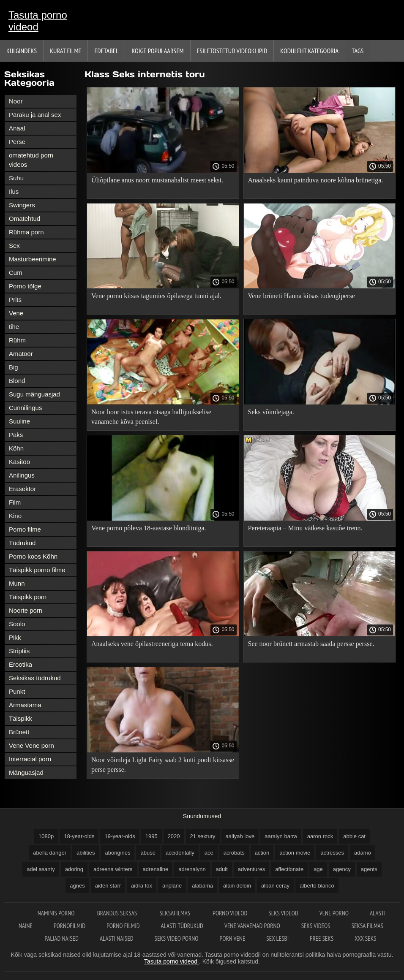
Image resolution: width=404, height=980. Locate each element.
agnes (77, 886)
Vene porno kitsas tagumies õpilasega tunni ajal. (156, 296)
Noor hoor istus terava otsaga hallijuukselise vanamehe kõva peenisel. (151, 417)
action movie (295, 853)
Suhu (16, 178)
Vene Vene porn (31, 745)
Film (15, 502)
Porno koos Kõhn (33, 556)
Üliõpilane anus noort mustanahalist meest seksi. (157, 180)
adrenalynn (192, 869)
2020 (174, 836)
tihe (14, 327)
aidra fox (142, 886)
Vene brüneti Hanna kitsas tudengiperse (302, 296)
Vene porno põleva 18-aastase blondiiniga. (149, 528)
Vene (16, 313)
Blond (17, 381)
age (318, 869)
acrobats (234, 853)
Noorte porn (26, 610)
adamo (363, 853)
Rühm (17, 340)
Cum (16, 273)
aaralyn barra (281, 836)
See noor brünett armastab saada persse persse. (311, 644)
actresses (332, 853)
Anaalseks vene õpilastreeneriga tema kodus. (152, 644)
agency (342, 869)
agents (369, 869)
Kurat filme (66, 51)
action (262, 853)
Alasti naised (117, 938)
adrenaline (156, 869)
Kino (15, 516)
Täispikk (20, 718)
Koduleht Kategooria (309, 51)
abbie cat (354, 836)
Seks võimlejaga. (271, 412)
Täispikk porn (28, 597)
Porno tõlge (25, 286)
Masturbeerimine (33, 259)
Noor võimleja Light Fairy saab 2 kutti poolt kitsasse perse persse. (163, 765)
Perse (17, 142)
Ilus (14, 191)
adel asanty (41, 869)
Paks (16, 435)
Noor (16, 101)
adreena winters (113, 869)
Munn (17, 583)
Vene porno (334, 913)
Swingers (22, 205)
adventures (251, 869)
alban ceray (275, 886)
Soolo (17, 624)
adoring (74, 869)
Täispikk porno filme (37, 570)
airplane (172, 886)
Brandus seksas (118, 913)
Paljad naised (61, 938)
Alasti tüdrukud (182, 926)
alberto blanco (317, 886)
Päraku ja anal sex (35, 115)
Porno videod (230, 913)
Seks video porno (177, 938)
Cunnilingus (25, 408)
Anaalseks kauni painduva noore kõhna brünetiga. (316, 180)
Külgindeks (22, 51)
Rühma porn (26, 232)
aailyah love (240, 836)
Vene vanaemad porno (252, 926)
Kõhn (16, 448)
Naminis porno (57, 913)
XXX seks (365, 938)
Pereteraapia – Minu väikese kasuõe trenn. (305, 528)
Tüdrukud (22, 543)
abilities (86, 853)
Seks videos (316, 926)
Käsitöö (19, 462)
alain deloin (237, 886)
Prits (15, 300)
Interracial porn (30, 759)
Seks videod (283, 913)
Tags (358, 51)
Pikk (15, 637)
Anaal (17, 128)
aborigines (117, 853)
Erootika (20, 664)
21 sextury (203, 836)
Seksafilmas (175, 913)
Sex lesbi (277, 938)
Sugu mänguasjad (34, 394)
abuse (148, 853)
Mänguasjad (26, 772)
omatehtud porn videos (31, 160)
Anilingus (22, 475)
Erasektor (22, 489)
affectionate (289, 869)
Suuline (19, 421)
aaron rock (320, 836)
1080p (46, 836)
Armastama (25, 705)
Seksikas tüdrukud (35, 678)
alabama (202, 886)
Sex (14, 246)
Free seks (322, 938)
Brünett (19, 732)
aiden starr (108, 886)
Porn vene (233, 938)
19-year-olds (120, 836)
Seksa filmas (367, 926)
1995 (151, 836)
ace (209, 853)
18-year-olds (79, 836)
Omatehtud (25, 219)
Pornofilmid (70, 926)
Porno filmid (123, 926)
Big (14, 367)
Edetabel (106, 51)
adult (222, 869)
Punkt (17, 691)
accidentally (180, 853)
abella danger (50, 853)
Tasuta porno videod (38, 21)
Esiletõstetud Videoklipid (232, 51)
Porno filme (25, 529)
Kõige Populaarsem (157, 51)
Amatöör (21, 354)
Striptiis (19, 651)
